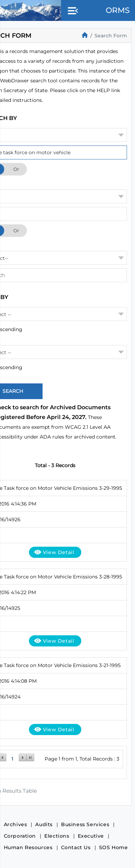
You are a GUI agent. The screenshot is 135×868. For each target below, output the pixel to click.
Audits (44, 824)
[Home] (85, 35)
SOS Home (114, 847)
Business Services (85, 824)
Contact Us (76, 847)
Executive (91, 836)
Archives (16, 824)
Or (16, 169)
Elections (57, 836)
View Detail (59, 552)
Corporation (20, 836)
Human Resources (28, 847)
